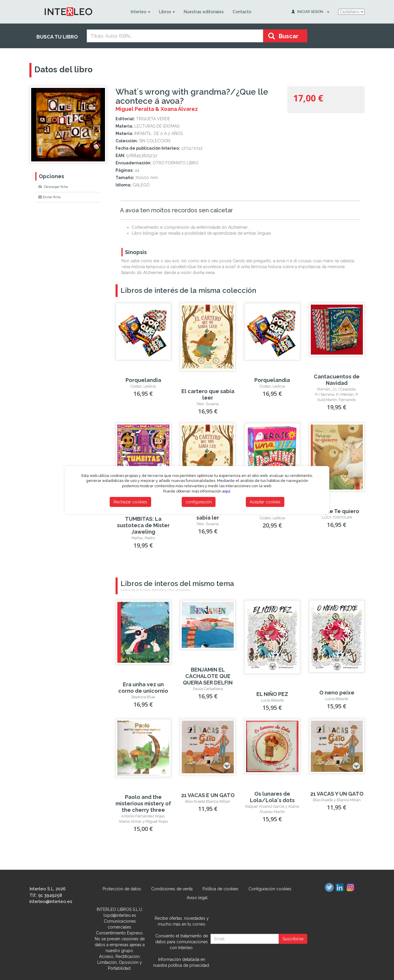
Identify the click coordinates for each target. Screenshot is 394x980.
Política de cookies (221, 889)
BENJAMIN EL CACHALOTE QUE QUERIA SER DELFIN (208, 676)
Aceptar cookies (265, 502)
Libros (167, 12)
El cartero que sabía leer (208, 394)
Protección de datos (122, 889)
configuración (199, 502)
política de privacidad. (189, 965)
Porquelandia (143, 380)
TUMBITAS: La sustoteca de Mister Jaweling (143, 525)
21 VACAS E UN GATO (208, 795)
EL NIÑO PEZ (272, 694)
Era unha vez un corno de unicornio (143, 688)
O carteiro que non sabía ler (208, 514)
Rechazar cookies (130, 502)
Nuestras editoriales (203, 12)
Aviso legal (197, 898)
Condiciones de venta (172, 889)
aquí (226, 491)
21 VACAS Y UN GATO (337, 794)
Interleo (140, 12)
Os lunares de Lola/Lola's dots (272, 797)
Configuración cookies (270, 889)
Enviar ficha (49, 197)
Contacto (242, 12)
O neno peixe (337, 693)
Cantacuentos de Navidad (337, 380)
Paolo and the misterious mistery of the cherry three (143, 803)
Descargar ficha (53, 187)
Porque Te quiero (337, 511)
